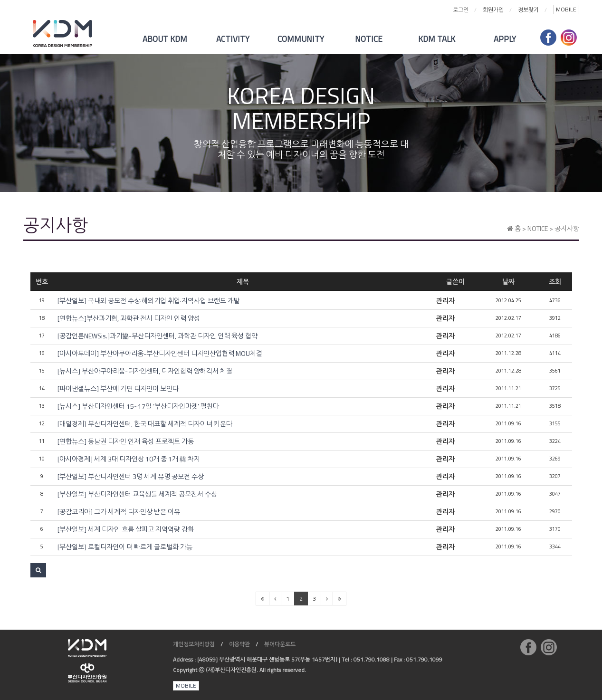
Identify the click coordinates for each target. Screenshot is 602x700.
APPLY (505, 39)
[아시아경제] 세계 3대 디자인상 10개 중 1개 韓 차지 (129, 459)
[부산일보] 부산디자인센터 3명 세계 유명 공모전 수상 (131, 477)
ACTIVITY (233, 39)
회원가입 (493, 10)
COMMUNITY (301, 39)
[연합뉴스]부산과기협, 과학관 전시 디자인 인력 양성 (129, 318)
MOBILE (566, 9)
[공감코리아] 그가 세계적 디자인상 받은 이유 (119, 512)
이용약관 (239, 644)
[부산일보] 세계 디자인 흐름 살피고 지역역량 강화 (126, 529)
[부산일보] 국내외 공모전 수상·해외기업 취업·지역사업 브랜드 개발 (149, 301)
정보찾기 (528, 10)
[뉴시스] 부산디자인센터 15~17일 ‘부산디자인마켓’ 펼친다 (138, 406)
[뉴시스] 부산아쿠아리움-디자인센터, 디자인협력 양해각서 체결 (145, 371)
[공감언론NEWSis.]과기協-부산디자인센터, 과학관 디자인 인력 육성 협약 (158, 336)
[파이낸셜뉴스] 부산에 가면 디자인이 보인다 (118, 389)
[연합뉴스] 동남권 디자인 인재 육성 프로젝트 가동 (126, 441)
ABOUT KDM (165, 39)
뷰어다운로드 (280, 644)
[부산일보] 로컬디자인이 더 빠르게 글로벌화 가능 (125, 547)
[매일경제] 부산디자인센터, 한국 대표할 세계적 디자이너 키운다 (145, 424)
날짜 (508, 282)
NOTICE (369, 39)
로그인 (461, 10)
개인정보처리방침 (194, 644)
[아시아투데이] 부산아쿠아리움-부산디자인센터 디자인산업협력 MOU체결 (160, 354)
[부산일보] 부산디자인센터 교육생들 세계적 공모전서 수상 (137, 494)
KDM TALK (437, 39)
